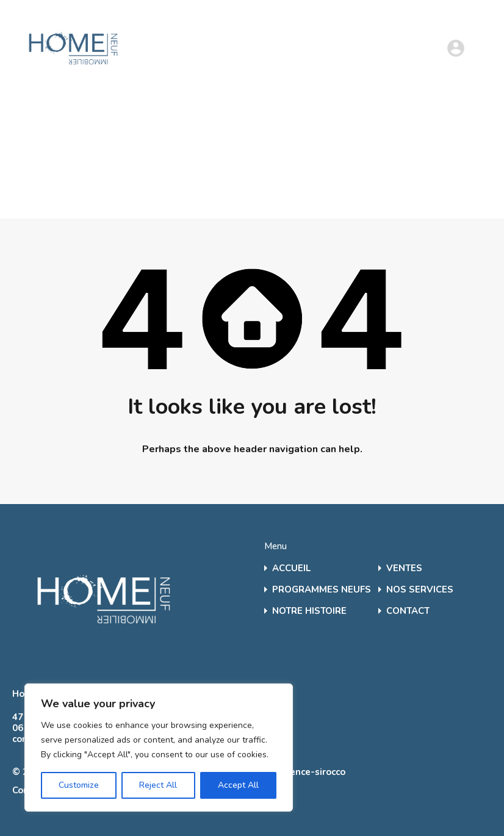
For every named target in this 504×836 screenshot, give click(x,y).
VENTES (404, 568)
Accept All (238, 785)
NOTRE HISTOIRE (309, 611)
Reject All (158, 785)
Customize (79, 785)
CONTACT (408, 611)
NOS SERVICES (420, 590)
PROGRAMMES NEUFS (322, 590)
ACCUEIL (291, 568)
